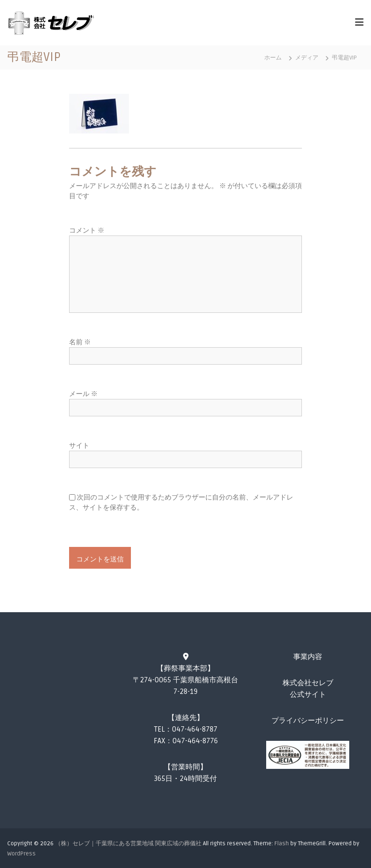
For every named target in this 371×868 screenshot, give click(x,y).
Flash (282, 844)
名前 (80, 342)
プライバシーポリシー (308, 721)
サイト (79, 446)
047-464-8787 (195, 729)
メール (83, 394)
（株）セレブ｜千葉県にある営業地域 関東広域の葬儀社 (128, 844)
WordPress (21, 854)
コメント (87, 230)
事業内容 (308, 657)
